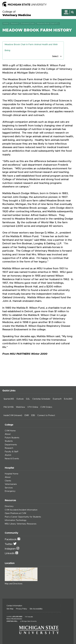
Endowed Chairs (28, 24)
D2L (28, 399)
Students (9, 441)
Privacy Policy (21, 609)
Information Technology (16, 520)
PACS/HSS (9, 407)
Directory (9, 506)
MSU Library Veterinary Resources (21, 524)
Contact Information (14, 606)
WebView (20, 407)
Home (6, 24)
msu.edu (30, 617)
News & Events (12, 459)
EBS (33, 415)
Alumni (8, 455)
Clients (8, 481)
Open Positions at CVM (15, 513)
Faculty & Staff (12, 452)
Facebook (11, 539)
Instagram (11, 549)
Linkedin (10, 553)
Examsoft (57, 399)
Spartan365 (9, 399)
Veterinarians (11, 484)
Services (9, 488)
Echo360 (68, 399)
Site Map (10, 609)
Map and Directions (14, 584)
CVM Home (10, 431)
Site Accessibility (36, 609)
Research (15, 24)
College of (17, 14)
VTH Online (33, 407)
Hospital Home (12, 474)
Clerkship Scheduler (41, 399)
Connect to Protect (46, 415)
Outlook (20, 399)
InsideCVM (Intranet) (13, 415)
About (8, 434)
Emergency (10, 491)
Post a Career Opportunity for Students (23, 517)
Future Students (12, 438)
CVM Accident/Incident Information (21, 510)
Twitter (9, 544)
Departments (11, 445)
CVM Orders (46, 407)
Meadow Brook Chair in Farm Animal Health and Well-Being (48, 24)
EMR (27, 415)
